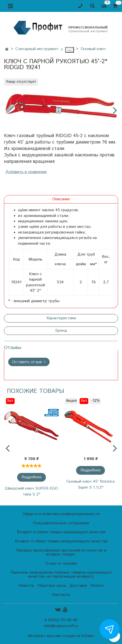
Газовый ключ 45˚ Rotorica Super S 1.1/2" (91, 484)
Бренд (61, 331)
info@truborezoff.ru (61, 626)
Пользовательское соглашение (61, 523)
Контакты (61, 595)
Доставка (78, 586)
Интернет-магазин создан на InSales (61, 636)
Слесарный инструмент (37, 49)
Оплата (97, 586)
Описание (61, 199)
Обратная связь (52, 586)
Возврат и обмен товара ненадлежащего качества (61, 541)
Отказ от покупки (61, 564)
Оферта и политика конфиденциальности (61, 514)
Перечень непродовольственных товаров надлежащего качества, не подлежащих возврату (61, 574)
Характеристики (61, 318)
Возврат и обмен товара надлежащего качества (61, 532)
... (70, 50)
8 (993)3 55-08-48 (61, 620)
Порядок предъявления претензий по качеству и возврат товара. (61, 552)
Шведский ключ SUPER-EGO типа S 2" (31, 491)
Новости (26, 586)
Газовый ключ (93, 49)
